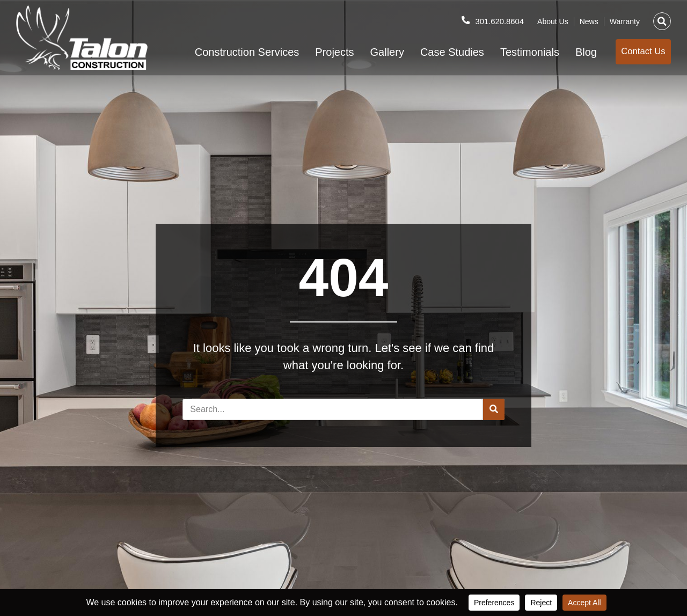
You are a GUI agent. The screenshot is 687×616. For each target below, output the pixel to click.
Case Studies (438, 52)
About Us (553, 18)
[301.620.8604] (462, 17)
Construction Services (233, 52)
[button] (662, 17)
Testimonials (516, 52)
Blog (572, 52)
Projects (320, 52)
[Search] (494, 409)
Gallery (373, 52)
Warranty (625, 18)
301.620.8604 (498, 17)
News (589, 18)
